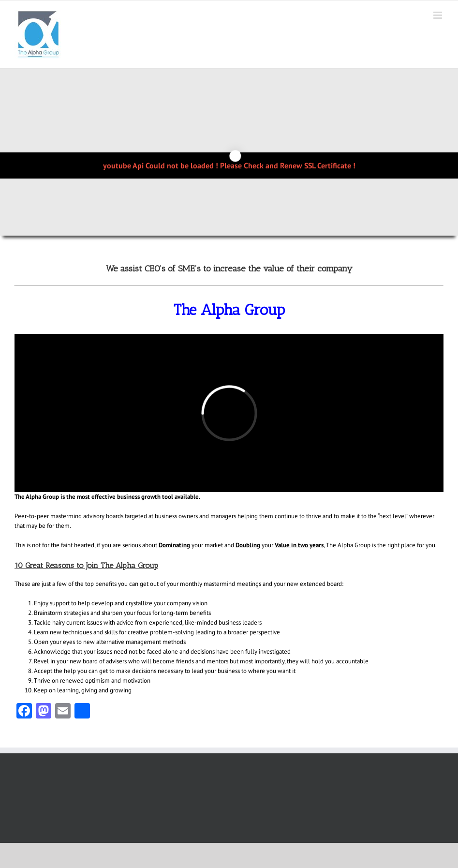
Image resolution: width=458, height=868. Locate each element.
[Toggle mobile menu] (438, 15)
